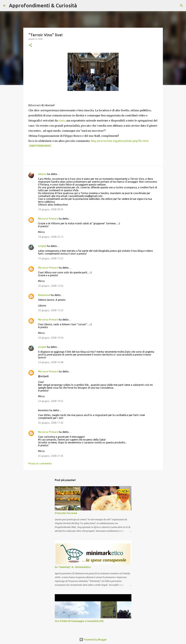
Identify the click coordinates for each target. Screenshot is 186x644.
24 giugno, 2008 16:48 (51, 362)
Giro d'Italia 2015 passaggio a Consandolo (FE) (79, 621)
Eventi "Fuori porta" (40, 146)
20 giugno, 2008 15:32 (51, 310)
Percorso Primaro (48, 219)
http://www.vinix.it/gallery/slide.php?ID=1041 (120, 141)
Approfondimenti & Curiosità (43, 5)
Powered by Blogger (93, 640)
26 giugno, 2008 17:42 (51, 423)
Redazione (44, 295)
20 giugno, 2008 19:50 (51, 338)
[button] (30, 45)
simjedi (42, 246)
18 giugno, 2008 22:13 (51, 237)
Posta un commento (40, 463)
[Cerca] (81, 6)
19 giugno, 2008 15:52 (51, 258)
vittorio (42, 174)
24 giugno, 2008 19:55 (51, 401)
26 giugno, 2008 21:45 (51, 456)
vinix (62, 121)
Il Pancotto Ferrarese (66, 513)
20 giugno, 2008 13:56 (51, 286)
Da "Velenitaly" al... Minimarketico (73, 567)
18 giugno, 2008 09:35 (51, 209)
